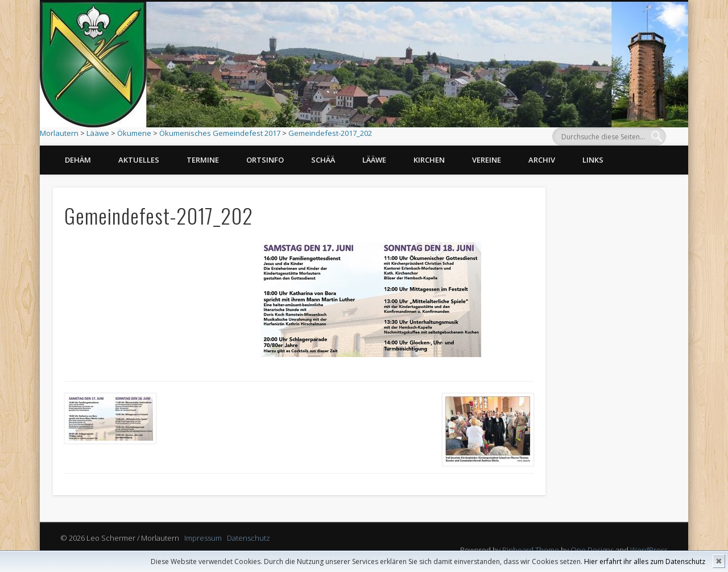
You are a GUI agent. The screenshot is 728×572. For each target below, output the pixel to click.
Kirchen (429, 160)
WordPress (649, 550)
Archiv (542, 160)
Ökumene (134, 133)
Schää (323, 160)
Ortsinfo (265, 160)
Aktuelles (139, 160)
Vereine (487, 160)
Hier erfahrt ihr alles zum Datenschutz (645, 561)
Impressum (203, 538)
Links (593, 160)
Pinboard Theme (531, 550)
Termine (203, 160)
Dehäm (78, 160)
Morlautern (59, 133)
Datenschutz (249, 538)
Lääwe (98, 133)
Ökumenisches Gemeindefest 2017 (220, 133)
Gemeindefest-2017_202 (330, 133)
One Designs (592, 550)
